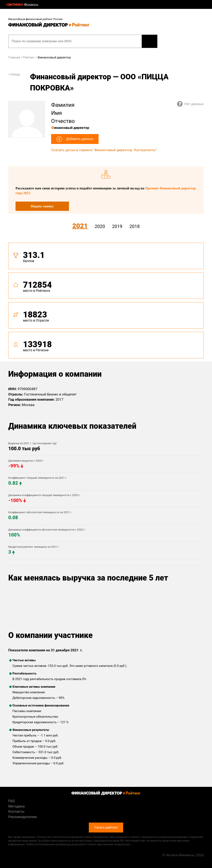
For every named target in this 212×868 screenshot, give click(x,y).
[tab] (106, 302)
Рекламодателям (22, 817)
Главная (14, 57)
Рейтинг (29, 57)
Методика (16, 806)
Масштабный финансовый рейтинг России (35, 19)
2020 (100, 226)
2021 (80, 226)
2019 (117, 226)
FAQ (11, 801)
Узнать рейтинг (150, 41)
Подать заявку (42, 206)
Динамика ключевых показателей (72, 426)
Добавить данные (79, 139)
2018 (134, 226)
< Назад (14, 74)
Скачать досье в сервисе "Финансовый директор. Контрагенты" (104, 150)
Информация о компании (55, 374)
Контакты (16, 811)
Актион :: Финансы (22, 5)
